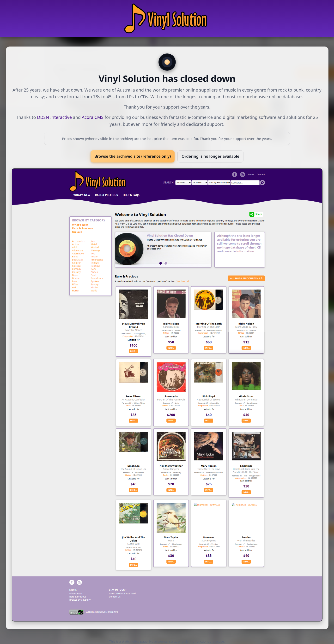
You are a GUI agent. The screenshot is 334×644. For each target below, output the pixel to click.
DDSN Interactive (54, 117)
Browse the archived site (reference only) (133, 156)
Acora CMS (93, 117)
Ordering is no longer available (210, 156)
